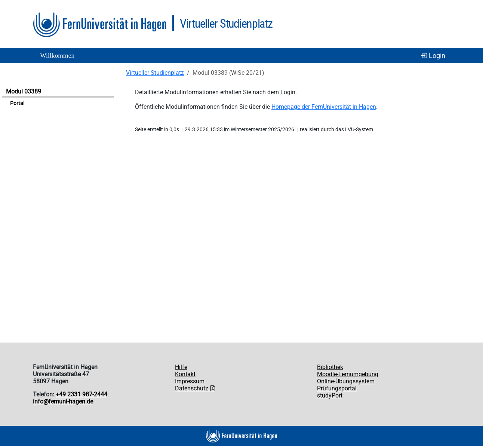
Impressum (190, 381)
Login (433, 56)
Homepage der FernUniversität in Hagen (324, 107)
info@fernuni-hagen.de (63, 401)
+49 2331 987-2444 (81, 394)
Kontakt (185, 374)
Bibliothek (330, 367)
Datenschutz (195, 388)
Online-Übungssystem (346, 381)
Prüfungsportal (337, 388)
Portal (17, 103)
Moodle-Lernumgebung (348, 374)
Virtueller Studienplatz (155, 73)
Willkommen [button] (57, 55)
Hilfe (181, 367)
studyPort (330, 395)
